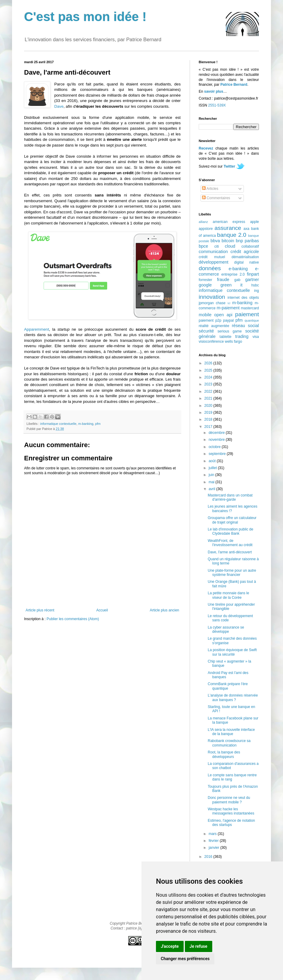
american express (229, 222)
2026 (209, 363)
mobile (205, 315)
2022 (209, 391)
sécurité (206, 331)
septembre (218, 454)
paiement (247, 314)
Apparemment (37, 329)
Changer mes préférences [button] (185, 959)
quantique (252, 320)
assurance (228, 228)
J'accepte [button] (170, 946)
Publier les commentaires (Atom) (73, 619)
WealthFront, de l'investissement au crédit (230, 543)
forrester (205, 280)
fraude (223, 280)
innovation (212, 297)
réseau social (245, 326)
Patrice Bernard (234, 85)
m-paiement (228, 308)
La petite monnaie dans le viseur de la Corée (228, 595)
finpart (253, 274)
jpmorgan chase (212, 303)
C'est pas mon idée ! (85, 17)
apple (255, 222)
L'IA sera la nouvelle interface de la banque (231, 732)
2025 (209, 370)
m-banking (86, 424)
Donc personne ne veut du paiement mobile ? (229, 800)
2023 (209, 384)
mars (213, 834)
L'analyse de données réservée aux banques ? (233, 697)
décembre (217, 433)
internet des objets (243, 298)
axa (246, 229)
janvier (215, 848)
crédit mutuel (212, 257)
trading (242, 336)
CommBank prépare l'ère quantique (228, 686)
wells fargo (233, 342)
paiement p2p (210, 320)
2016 (209, 857)
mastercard (250, 308)
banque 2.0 (232, 235)
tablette (225, 337)
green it (231, 285)
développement (213, 262)
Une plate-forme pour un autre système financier (232, 573)
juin (212, 475)
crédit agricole (245, 252)
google (205, 285)
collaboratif (250, 246)
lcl (229, 303)
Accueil (102, 610)
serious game (230, 331)
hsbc (255, 285)
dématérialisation (245, 257)
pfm (98, 424)
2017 (209, 427)
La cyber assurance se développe (226, 629)
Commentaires (216, 198)
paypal (228, 320)
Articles (210, 189)
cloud (230, 246)
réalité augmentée (214, 326)
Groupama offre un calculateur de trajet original (232, 520)
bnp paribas (247, 241)
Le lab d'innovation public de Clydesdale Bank (230, 531)
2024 (209, 377)
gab (237, 280)
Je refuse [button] (199, 946)
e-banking (238, 269)
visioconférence (211, 342)
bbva (215, 241)
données (210, 268)
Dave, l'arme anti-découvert (230, 552)
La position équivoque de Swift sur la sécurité (232, 652)
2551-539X (217, 105)
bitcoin (228, 241)
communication (213, 252)
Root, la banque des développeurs (224, 754)
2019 (209, 413)
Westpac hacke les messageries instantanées (231, 811)
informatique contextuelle (58, 424)
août (213, 461)
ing (257, 291)
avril (212, 489)
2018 (209, 419)
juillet (213, 468)
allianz (203, 222)
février (214, 841)
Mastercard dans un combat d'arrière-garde (230, 497)
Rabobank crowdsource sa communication (229, 743)
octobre (215, 447)
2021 (209, 398)
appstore (206, 229)
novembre (217, 440)
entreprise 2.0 (233, 274)
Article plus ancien (165, 610)
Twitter (229, 166)
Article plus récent (40, 610)
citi (217, 246)
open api (223, 315)
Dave (59, 106)
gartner (252, 280)
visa (256, 337)
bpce (203, 246)
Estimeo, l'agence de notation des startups (231, 823)
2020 (209, 406)
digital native (247, 262)
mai (212, 482)
